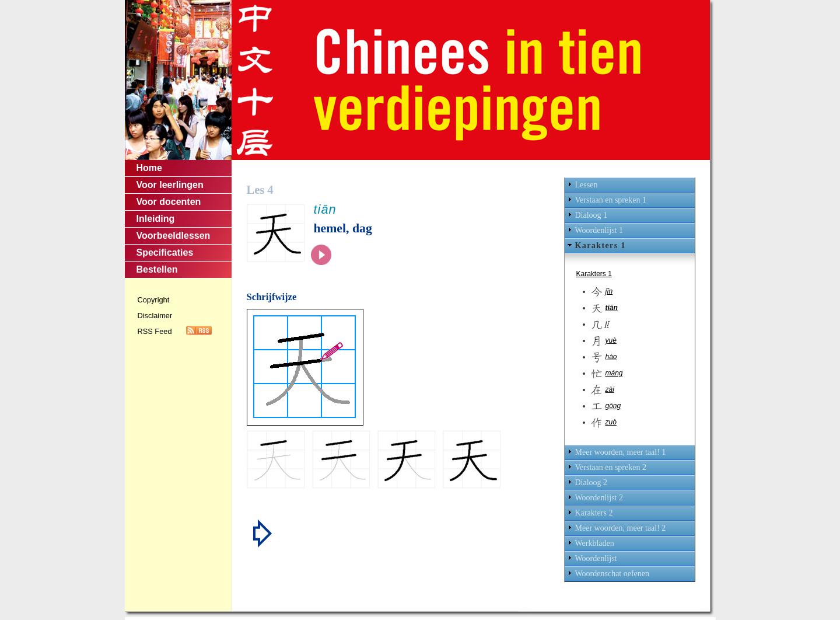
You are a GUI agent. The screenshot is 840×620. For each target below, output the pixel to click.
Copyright (154, 300)
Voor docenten (169, 202)
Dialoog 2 (591, 483)
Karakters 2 (594, 513)
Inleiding (156, 219)
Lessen (587, 185)
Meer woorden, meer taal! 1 (621, 452)
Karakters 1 (601, 245)
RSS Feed (155, 331)
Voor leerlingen (170, 185)
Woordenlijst (596, 558)
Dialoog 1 (591, 215)
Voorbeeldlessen (174, 236)
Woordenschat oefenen (612, 574)
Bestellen (157, 269)
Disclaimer (155, 316)
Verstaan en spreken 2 (611, 467)
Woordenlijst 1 (599, 230)
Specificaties (165, 252)
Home (149, 168)
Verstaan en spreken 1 (611, 200)
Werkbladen (595, 543)
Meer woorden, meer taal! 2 (621, 528)
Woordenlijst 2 (599, 498)
